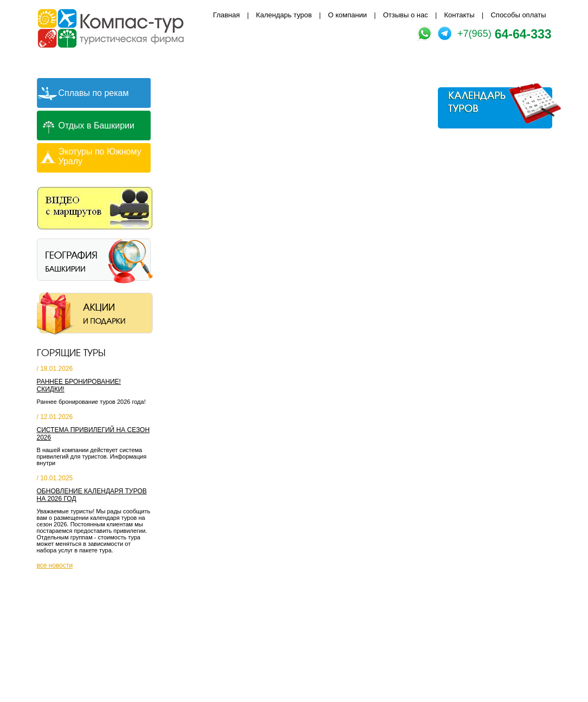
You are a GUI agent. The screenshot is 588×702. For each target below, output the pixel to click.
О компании (347, 15)
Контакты (460, 15)
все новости (55, 565)
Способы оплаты (518, 15)
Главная (226, 15)
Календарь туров (284, 15)
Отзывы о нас (406, 15)
